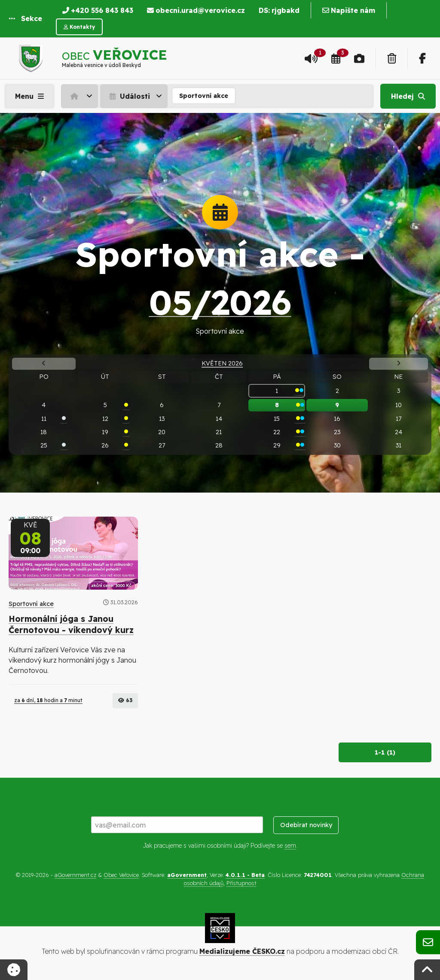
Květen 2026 (222, 363)
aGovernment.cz (75, 875)
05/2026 (220, 302)
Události (129, 96)
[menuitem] (81, 96)
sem (290, 846)
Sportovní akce (204, 96)
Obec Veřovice (121, 875)
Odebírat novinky (306, 825)
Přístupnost (241, 883)
